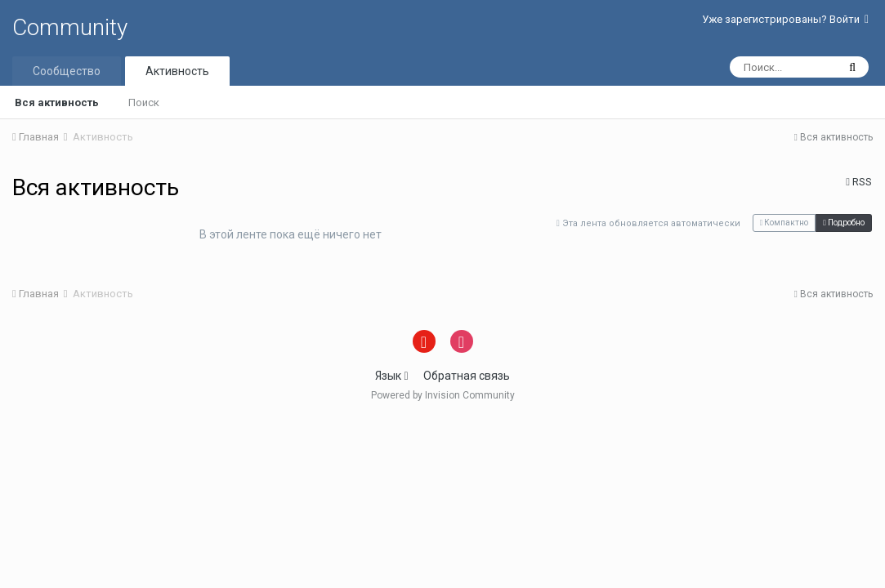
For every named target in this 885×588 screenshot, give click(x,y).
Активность (177, 71)
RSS (859, 182)
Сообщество (67, 71)
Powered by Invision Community (443, 395)
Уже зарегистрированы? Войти (785, 19)
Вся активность (57, 102)
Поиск (144, 102)
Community (70, 27)
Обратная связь (467, 376)
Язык (391, 376)
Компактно (784, 223)
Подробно (844, 223)
